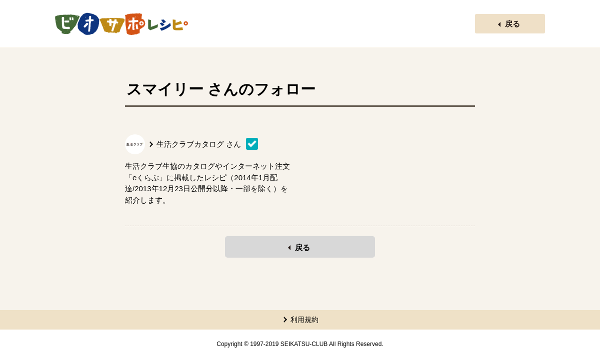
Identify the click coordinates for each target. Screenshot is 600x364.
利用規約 (304, 320)
